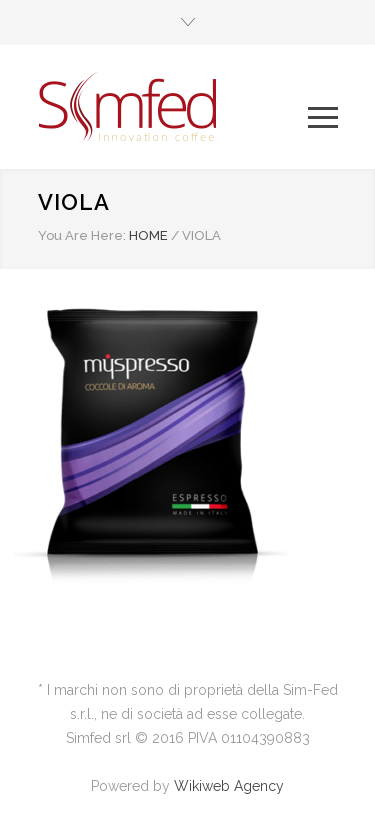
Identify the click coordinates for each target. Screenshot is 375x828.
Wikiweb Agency (229, 786)
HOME (148, 235)
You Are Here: (82, 235)
